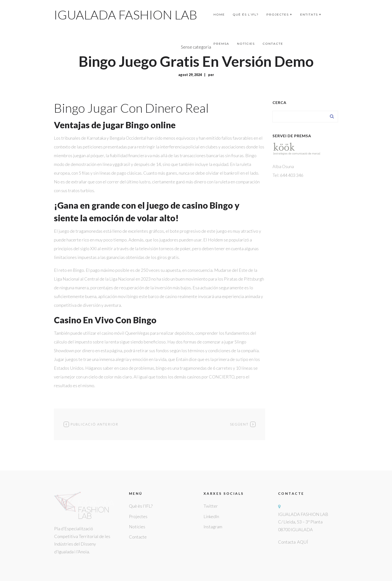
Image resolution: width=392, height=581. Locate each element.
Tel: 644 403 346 (288, 175)
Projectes (138, 516)
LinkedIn (211, 516)
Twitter (211, 506)
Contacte (138, 537)
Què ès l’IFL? (141, 506)
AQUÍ (303, 542)
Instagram (213, 527)
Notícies (137, 527)
